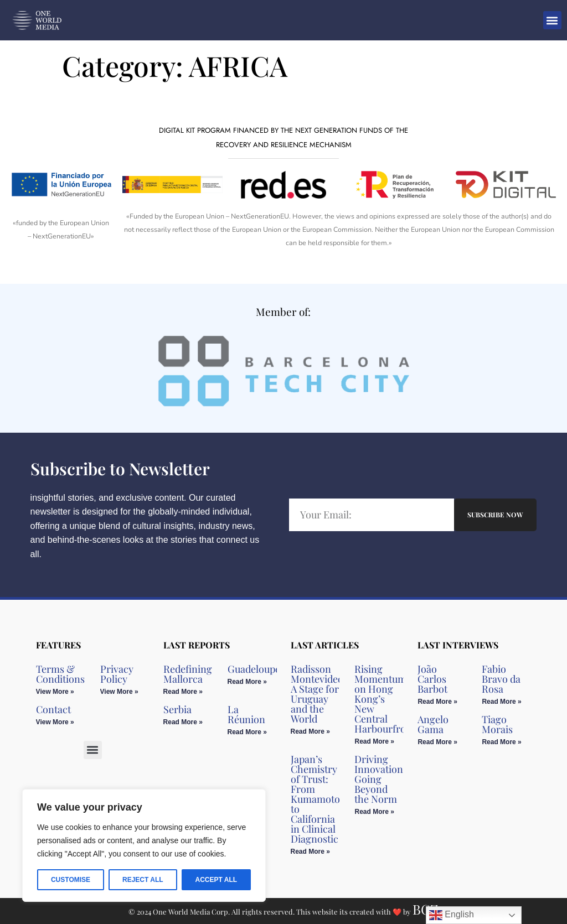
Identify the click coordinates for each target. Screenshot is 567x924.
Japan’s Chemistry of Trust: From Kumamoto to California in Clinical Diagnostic (315, 799)
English (452, 915)
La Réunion (246, 714)
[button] (552, 20)
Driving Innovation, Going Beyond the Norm (380, 779)
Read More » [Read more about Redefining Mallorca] (183, 692)
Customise (71, 880)
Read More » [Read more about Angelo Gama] (437, 742)
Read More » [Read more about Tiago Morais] (501, 742)
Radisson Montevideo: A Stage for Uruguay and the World (318, 694)
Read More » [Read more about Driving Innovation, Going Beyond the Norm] (374, 812)
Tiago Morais (497, 724)
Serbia (177, 709)
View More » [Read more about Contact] (55, 722)
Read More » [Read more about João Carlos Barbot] (437, 702)
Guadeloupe (254, 669)
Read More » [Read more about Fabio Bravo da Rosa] (501, 702)
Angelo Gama (433, 724)
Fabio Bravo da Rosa (501, 679)
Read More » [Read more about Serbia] (183, 722)
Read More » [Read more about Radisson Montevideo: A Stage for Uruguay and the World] (310, 731)
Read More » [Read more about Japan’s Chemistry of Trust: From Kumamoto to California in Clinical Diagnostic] (310, 852)
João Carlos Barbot (432, 679)
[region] (144, 845)
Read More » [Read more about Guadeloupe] (247, 682)
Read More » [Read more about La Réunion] (247, 732)
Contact (53, 709)
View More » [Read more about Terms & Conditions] (55, 692)
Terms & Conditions (60, 674)
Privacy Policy (117, 674)
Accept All (216, 880)
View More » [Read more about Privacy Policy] (119, 692)
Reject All (143, 880)
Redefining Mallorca (188, 674)
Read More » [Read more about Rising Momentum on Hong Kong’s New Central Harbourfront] (374, 741)
